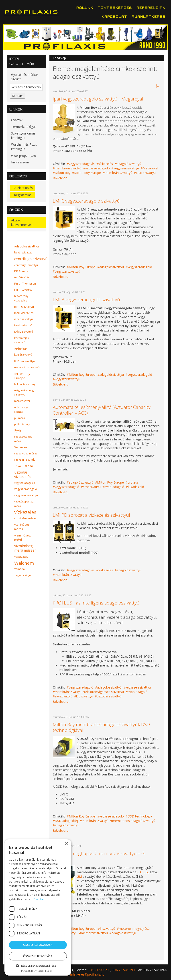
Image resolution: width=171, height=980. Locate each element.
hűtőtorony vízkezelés (21, 298)
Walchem (24, 563)
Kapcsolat (114, 17)
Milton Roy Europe (88, 173)
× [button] (66, 844)
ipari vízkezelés (24, 313)
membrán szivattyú (118, 173)
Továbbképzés (115, 8)
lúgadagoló (136, 487)
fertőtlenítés (22, 277)
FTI (16, 290)
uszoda (28, 466)
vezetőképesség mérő (24, 504)
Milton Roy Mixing (25, 384)
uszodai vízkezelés (23, 474)
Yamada (19, 569)
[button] (38, 966)
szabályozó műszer (26, 453)
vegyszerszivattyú (126, 168)
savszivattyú (92, 487)
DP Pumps (21, 271)
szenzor (19, 460)
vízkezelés (106, 164)
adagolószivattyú (129, 164)
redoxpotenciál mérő (24, 439)
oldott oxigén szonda (22, 409)
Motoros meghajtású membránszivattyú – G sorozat (99, 856)
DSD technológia (140, 816)
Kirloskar (21, 349)
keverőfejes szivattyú (21, 340)
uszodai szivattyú (109, 696)
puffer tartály (22, 424)
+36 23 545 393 (123, 970)
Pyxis (18, 430)
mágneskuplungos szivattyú (25, 393)
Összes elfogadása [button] (38, 945)
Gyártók (17, 120)
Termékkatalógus (24, 127)
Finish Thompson (25, 284)
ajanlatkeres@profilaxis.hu (86, 974)
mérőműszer (22, 401)
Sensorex (21, 447)
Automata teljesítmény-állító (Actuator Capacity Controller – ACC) (102, 410)
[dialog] (38, 907)
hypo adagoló (114, 487)
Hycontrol (26, 290)
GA (139, 872)
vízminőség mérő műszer (25, 548)
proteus (133, 482)
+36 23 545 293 (99, 970)
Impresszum (20, 162)
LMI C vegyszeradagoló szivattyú (86, 201)
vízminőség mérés (22, 527)
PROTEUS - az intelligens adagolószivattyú (96, 603)
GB (146, 872)
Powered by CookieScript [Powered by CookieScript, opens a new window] (38, 971)
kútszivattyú (28, 361)
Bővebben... (61, 178)
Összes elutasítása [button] (38, 956)
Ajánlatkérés (149, 17)
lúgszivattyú (85, 696)
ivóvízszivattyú (23, 325)
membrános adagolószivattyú (134, 821)
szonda (31, 460)
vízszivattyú (21, 557)
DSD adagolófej (66, 821)
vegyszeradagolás (82, 164)
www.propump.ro (24, 156)
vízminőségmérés (25, 518)
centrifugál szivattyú (26, 265)
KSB (17, 361)
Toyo (18, 466)
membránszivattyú (68, 168)
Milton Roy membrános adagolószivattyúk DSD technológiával (101, 727)
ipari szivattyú (146, 173)
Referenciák (151, 8)
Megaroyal (150, 168)
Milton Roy (63, 173)
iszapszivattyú (24, 319)
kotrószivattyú (23, 355)
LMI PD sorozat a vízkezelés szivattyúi (91, 515)
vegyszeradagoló (98, 168)
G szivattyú (107, 929)
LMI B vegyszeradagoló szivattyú (86, 299)
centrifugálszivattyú (31, 259)
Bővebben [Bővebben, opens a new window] (39, 899)
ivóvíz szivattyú (24, 332)
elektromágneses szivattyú (105, 692)
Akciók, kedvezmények (22, 222)
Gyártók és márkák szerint (25, 77)
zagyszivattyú (22, 575)
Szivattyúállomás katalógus (23, 136)
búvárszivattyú (23, 252)
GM (79, 877)
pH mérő (20, 418)
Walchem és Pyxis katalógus (24, 147)
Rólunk (85, 8)
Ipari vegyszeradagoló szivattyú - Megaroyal (98, 99)
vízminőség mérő (22, 537)
